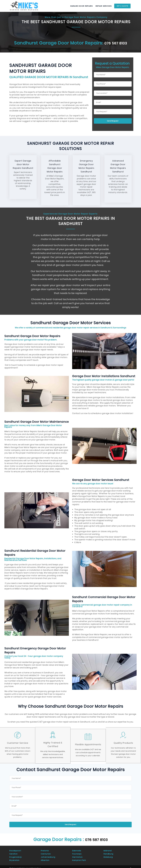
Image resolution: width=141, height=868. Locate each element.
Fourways (77, 852)
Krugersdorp (16, 855)
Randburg (109, 852)
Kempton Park (79, 857)
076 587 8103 (116, 43)
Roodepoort (15, 850)
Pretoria (45, 850)
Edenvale (77, 850)
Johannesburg (48, 855)
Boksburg (108, 855)
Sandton (14, 852)
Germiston (77, 855)
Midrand (108, 850)
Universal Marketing (31, 865)
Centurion (46, 852)
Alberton (45, 857)
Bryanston (14, 857)
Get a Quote (122, 6)
